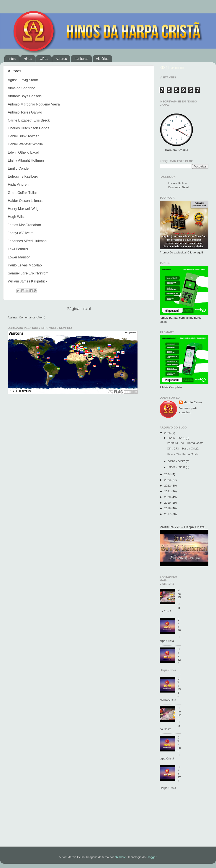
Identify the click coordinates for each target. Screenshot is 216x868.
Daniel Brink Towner (23, 136)
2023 (168, 480)
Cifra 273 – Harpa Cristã (183, 449)
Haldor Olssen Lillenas (25, 201)
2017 (168, 514)
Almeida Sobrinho (21, 88)
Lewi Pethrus (18, 249)
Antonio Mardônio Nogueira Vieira (34, 104)
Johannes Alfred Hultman (27, 241)
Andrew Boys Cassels (25, 96)
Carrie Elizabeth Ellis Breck (29, 120)
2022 (168, 486)
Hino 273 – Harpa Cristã (183, 454)
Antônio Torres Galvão (25, 112)
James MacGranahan (24, 225)
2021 (168, 491)
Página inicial (79, 309)
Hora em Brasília (177, 150)
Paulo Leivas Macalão (25, 265)
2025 (168, 433)
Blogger (151, 857)
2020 (168, 497)
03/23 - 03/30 (177, 467)
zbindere (120, 857)
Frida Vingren (18, 184)
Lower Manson (19, 257)
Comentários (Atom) (32, 317)
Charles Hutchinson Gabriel (29, 128)
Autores (61, 59)
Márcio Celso (193, 402)
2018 (168, 508)
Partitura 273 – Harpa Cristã (185, 443)
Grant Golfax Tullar (22, 193)
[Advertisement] (184, 821)
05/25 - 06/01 (177, 438)
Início (12, 59)
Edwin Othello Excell (24, 152)
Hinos (28, 59)
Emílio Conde (18, 168)
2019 (168, 503)
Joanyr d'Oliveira (21, 233)
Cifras (44, 59)
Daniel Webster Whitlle (25, 144)
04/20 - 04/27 (177, 461)
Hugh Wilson (18, 217)
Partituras (81, 59)
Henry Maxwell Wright (25, 209)
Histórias (102, 59)
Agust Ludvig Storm (23, 80)
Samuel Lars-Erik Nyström (28, 273)
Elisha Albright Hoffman (26, 160)
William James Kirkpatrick (28, 281)
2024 (168, 474)
